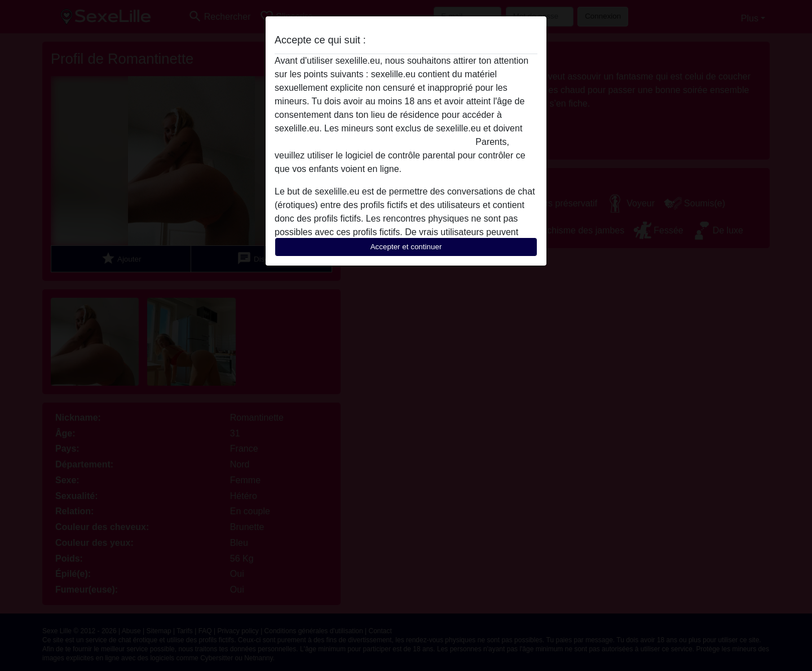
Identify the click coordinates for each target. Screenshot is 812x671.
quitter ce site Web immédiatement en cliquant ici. (374, 142)
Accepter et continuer (406, 247)
